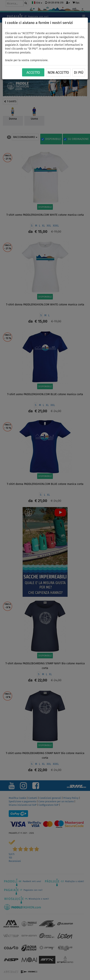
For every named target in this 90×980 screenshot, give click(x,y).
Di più (79, 73)
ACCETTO (33, 73)
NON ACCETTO (58, 73)
